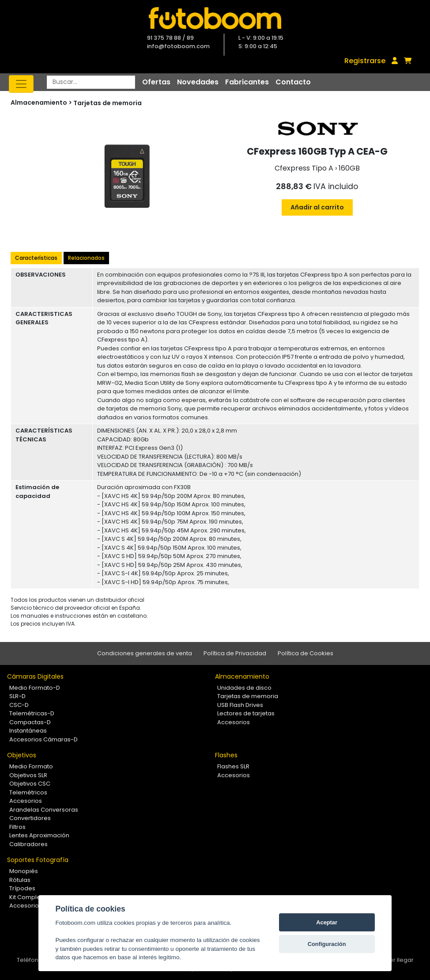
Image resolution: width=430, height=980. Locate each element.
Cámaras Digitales (35, 676)
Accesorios (234, 722)
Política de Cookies (306, 653)
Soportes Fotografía (38, 860)
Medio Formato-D (35, 688)
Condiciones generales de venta (145, 653)
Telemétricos (28, 792)
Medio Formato (31, 766)
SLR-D (17, 696)
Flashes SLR (233, 766)
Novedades (198, 82)
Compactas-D (30, 722)
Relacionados (86, 258)
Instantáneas (28, 731)
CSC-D (19, 705)
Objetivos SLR (28, 775)
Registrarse (365, 61)
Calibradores (28, 844)
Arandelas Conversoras (44, 810)
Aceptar (327, 922)
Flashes (226, 755)
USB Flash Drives (240, 705)
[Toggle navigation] (21, 84)
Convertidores (30, 818)
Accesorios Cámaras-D (43, 739)
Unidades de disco (244, 688)
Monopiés (24, 871)
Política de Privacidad (235, 653)
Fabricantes (247, 82)
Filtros (17, 827)
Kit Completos (29, 897)
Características (36, 258)
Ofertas (156, 82)
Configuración (327, 944)
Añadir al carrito (317, 207)
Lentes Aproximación (39, 835)
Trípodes (22, 888)
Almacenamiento (242, 676)
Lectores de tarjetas (246, 713)
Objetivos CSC (30, 784)
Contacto (293, 82)
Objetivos (22, 755)
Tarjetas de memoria (107, 103)
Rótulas (20, 880)
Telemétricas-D (32, 713)
